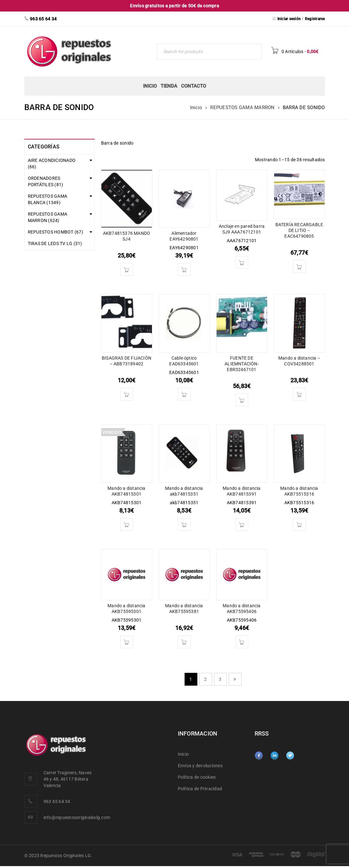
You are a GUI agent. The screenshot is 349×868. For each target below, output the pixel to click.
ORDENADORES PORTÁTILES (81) (46, 181)
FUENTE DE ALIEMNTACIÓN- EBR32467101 (242, 364)
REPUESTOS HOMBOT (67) (56, 234)
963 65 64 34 (57, 801)
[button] (127, 269)
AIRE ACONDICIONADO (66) (52, 163)
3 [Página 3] (220, 679)
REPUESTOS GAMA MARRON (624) (48, 217)
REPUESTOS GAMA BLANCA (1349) (48, 199)
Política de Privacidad (200, 789)
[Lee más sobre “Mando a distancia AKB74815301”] (127, 524)
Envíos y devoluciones (200, 766)
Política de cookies (197, 777)
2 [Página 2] (205, 679)
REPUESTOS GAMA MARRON (242, 108)
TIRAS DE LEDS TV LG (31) (55, 246)
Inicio (196, 108)
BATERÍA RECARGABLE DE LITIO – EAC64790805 (299, 230)
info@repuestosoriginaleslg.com (77, 817)
